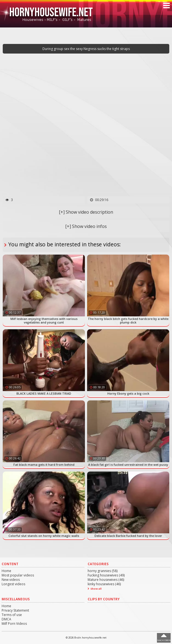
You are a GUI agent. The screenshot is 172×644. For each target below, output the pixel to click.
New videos (11, 580)
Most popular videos (18, 575)
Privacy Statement (15, 610)
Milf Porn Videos (14, 624)
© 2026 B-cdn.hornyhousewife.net (86, 638)
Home (6, 571)
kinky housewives (104, 584)
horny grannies (103, 571)
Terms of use (12, 615)
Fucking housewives (106, 575)
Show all (96, 589)
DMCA (6, 619)
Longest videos (13, 584)
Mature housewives (106, 580)
